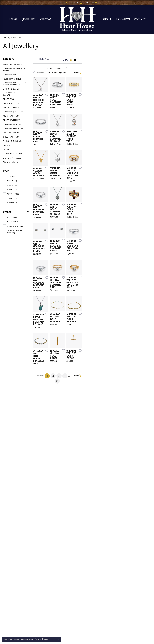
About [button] (107, 19)
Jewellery (6, 38)
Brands (7, 212)
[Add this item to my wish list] (69, 118)
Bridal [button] (13, 19)
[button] (62, 3)
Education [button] (123, 19)
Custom (46, 19)
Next (146, 73)
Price (6, 171)
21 (105, 502)
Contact (140, 19)
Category (8, 59)
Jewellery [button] (29, 19)
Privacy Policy (41, 639)
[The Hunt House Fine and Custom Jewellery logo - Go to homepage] (77, 19)
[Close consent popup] (59, 639)
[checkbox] (9, 176)
